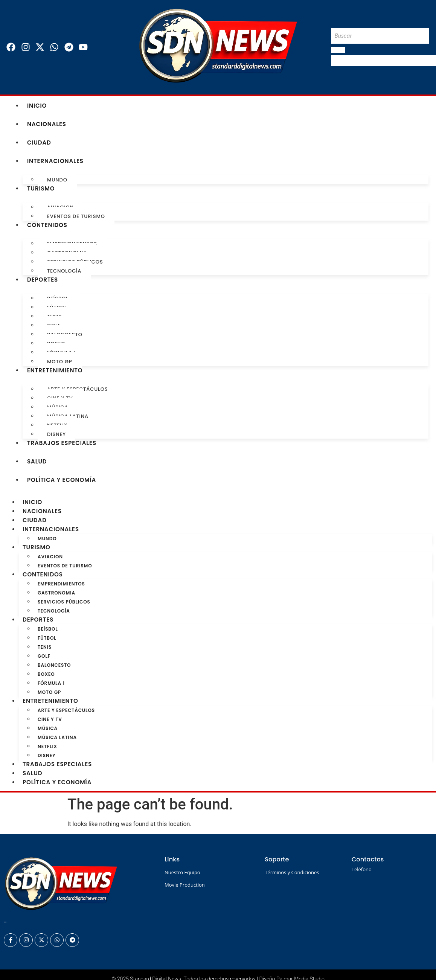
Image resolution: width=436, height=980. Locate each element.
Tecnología (64, 271)
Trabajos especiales (62, 443)
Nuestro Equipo (182, 872)
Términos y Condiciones (292, 872)
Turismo (41, 188)
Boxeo (46, 674)
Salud (37, 461)
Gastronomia (56, 593)
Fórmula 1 (51, 683)
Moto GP (60, 362)
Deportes (43, 280)
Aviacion (50, 557)
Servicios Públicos (64, 602)
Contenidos (47, 225)
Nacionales (47, 124)
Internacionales (55, 161)
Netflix (47, 746)
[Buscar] (380, 36)
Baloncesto (54, 665)
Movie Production (185, 885)
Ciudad (39, 143)
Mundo (57, 180)
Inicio (37, 106)
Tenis (45, 647)
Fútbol (47, 638)
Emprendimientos (61, 584)
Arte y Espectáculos (66, 710)
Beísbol (48, 629)
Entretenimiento (55, 370)
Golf (44, 656)
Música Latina (57, 737)
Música (48, 728)
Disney (56, 434)
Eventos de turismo (76, 216)
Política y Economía (62, 480)
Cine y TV (50, 719)
